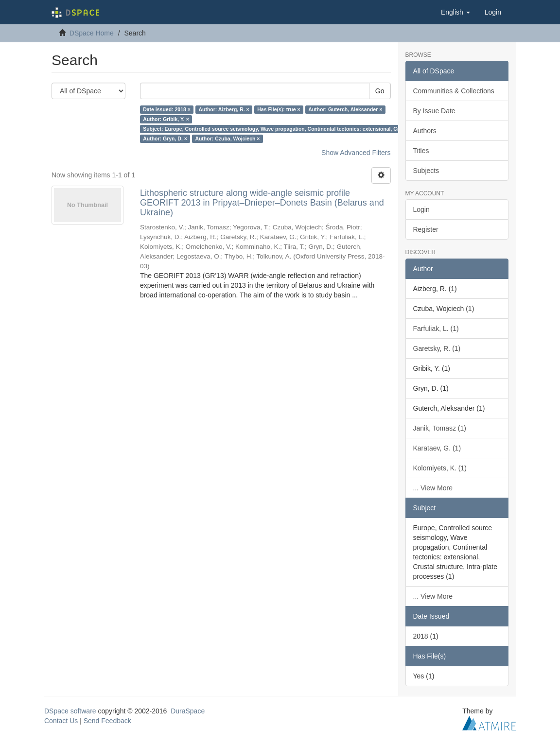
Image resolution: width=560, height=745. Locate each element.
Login (421, 209)
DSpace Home (92, 33)
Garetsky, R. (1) (437, 348)
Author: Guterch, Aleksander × (345, 109)
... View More (433, 488)
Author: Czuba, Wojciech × (227, 139)
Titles (421, 151)
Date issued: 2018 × (167, 109)
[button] (455, 12)
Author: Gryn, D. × (165, 139)
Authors (425, 131)
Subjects (426, 171)
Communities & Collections (454, 91)
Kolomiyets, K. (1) (440, 468)
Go (380, 91)
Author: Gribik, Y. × (166, 119)
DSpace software (70, 711)
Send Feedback (107, 721)
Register (426, 229)
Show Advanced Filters (356, 153)
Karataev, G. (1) (437, 448)
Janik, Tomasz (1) (440, 428)
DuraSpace (188, 711)
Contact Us (61, 721)
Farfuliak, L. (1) (436, 329)
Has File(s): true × (279, 109)
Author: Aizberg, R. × (224, 109)
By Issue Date (434, 111)
